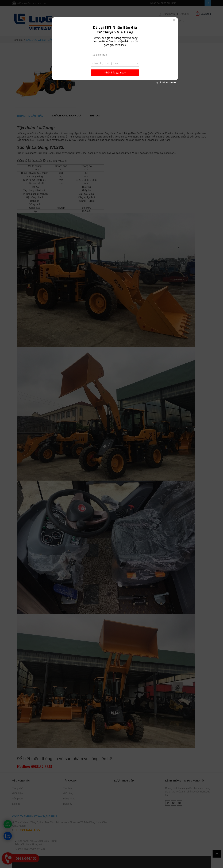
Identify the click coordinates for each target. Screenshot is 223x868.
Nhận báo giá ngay (115, 72)
